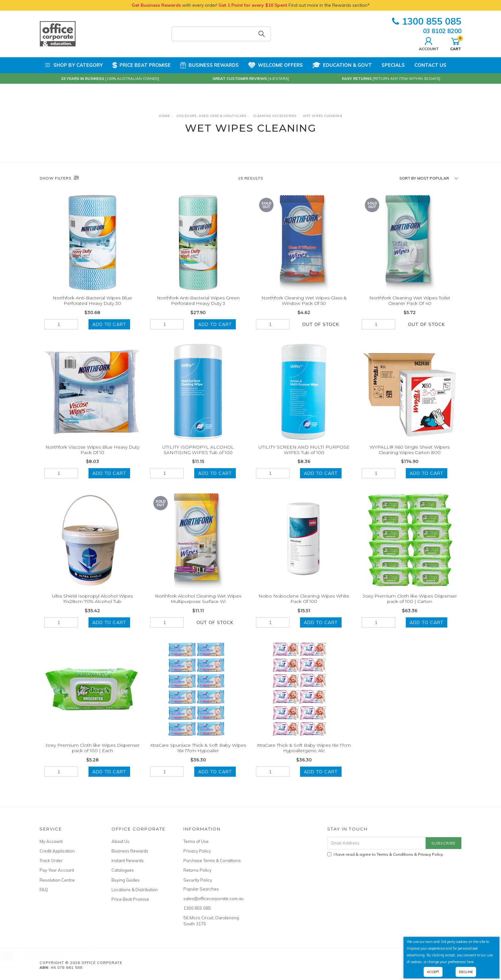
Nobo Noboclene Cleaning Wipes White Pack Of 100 (304, 605)
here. (471, 962)
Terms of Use (196, 841)
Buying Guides (126, 880)
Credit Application (57, 851)
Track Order (51, 860)
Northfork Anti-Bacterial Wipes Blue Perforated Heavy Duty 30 (92, 301)
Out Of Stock (321, 324)
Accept (433, 972)
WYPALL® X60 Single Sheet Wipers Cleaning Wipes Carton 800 (410, 456)
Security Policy (198, 880)
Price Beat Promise (142, 65)
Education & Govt (342, 65)
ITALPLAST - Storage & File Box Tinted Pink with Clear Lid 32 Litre (61, 953)
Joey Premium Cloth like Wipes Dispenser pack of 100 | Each (92, 754)
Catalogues (123, 870)
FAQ (44, 890)
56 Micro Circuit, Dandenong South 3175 (211, 921)
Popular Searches (201, 889)
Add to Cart (109, 324)
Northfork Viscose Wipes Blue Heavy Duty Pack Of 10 (92, 456)
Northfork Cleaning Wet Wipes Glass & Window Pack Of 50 (304, 301)
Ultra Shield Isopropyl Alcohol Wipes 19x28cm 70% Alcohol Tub (92, 605)
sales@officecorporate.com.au (212, 899)
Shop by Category (74, 65)
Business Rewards (209, 65)
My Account (51, 841)
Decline (466, 972)
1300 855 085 (427, 21)
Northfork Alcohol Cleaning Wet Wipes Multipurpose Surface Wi (198, 605)
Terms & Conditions (395, 854)
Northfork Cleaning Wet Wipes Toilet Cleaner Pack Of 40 (410, 301)
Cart (456, 43)
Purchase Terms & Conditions (212, 860)
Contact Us (430, 65)
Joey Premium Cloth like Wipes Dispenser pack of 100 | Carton (410, 605)
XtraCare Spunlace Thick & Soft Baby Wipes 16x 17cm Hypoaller (198, 754)
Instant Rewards (128, 860)
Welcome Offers (276, 63)
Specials (393, 65)
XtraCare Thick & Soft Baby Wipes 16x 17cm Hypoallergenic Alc (304, 754)
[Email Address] (377, 843)
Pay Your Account (57, 870)
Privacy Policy (197, 851)
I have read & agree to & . (385, 854)
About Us (120, 841)
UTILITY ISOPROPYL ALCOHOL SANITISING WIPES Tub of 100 (198, 456)
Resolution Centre (57, 880)
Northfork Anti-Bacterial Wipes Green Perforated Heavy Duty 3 (198, 301)
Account (429, 43)
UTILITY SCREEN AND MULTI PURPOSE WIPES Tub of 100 (304, 456)
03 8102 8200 (442, 31)
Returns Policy (197, 870)
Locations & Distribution (135, 890)
